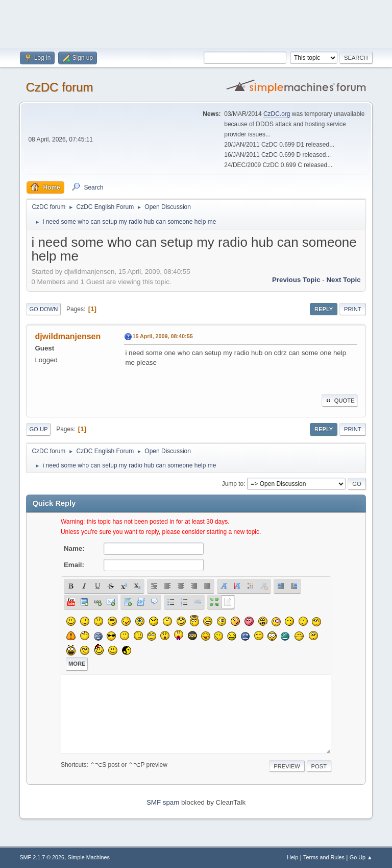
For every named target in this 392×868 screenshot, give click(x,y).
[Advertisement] (196, 23)
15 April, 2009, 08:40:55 (162, 336)
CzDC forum (59, 87)
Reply (324, 309)
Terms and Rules (324, 857)
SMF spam (163, 802)
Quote (339, 401)
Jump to (233, 484)
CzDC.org (277, 114)
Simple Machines (89, 857)
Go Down (43, 309)
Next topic (343, 280)
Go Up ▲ (361, 857)
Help (292, 857)
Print (353, 309)
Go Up (38, 429)
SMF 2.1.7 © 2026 (42, 857)
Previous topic (296, 280)
